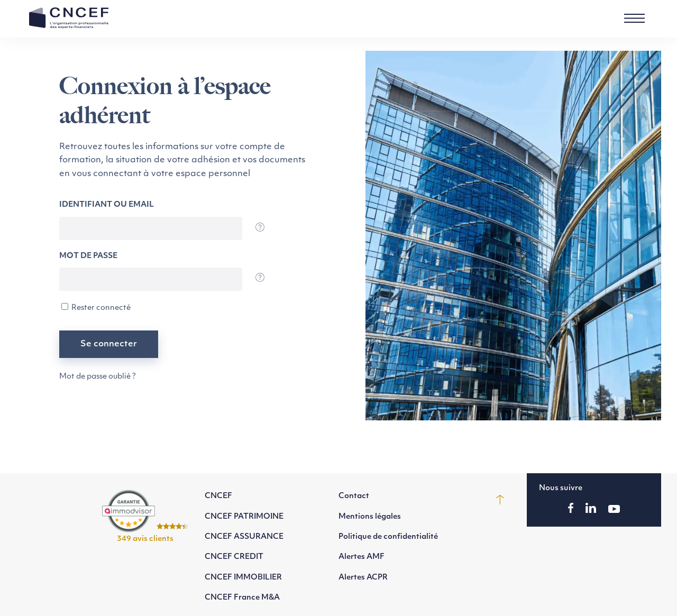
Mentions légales (370, 517)
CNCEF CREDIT (234, 557)
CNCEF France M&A (242, 598)
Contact (354, 496)
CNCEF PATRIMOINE (244, 517)
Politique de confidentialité (388, 537)
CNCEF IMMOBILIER (243, 578)
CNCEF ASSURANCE (244, 537)
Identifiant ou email (107, 205)
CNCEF (218, 496)
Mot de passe (88, 256)
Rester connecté (96, 307)
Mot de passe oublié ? (98, 377)
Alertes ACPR (363, 578)
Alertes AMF (362, 557)
